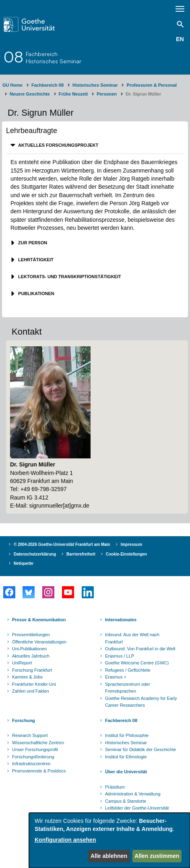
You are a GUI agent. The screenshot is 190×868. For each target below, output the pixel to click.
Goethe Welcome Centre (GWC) (137, 663)
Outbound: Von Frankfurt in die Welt (140, 649)
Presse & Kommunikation (39, 620)
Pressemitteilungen (31, 635)
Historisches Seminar (95, 85)
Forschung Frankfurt (32, 670)
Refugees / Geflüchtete (128, 670)
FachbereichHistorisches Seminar (54, 57)
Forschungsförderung (33, 757)
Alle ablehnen (109, 856)
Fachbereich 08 (47, 85)
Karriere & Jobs (27, 677)
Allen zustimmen (157, 856)
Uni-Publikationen (29, 649)
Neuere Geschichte (30, 94)
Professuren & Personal (152, 85)
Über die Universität (126, 772)
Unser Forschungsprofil (35, 749)
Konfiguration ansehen (65, 840)
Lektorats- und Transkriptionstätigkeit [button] (69, 277)
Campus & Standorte (126, 801)
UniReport (22, 663)
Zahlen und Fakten (31, 691)
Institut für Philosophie (127, 735)
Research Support (30, 735)
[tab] (95, 145)
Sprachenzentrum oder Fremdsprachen (128, 688)
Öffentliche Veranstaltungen (39, 642)
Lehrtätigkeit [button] (35, 260)
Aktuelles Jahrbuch (31, 656)
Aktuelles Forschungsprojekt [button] (58, 145)
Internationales (121, 620)
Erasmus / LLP (120, 656)
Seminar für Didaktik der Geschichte (140, 749)
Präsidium (115, 787)
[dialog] (109, 840)
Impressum (131, 544)
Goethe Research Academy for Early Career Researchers (141, 702)
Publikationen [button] (36, 293)
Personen (107, 94)
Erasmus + (116, 677)
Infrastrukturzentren (31, 764)
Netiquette (24, 563)
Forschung (24, 720)
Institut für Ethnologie (126, 757)
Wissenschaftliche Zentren (38, 743)
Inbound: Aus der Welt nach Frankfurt (132, 638)
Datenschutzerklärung (35, 554)
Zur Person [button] (32, 243)
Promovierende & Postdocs (39, 771)
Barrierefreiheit (81, 554)
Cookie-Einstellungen (126, 554)
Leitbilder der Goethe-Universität (137, 808)
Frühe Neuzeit (73, 94)
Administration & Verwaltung (133, 794)
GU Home (12, 85)
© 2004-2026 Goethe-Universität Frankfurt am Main (62, 544)
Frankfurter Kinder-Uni (34, 684)
